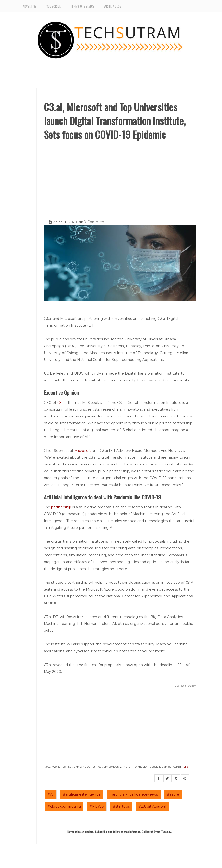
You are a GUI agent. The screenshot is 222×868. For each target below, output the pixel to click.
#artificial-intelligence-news (134, 794)
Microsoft (83, 451)
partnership (61, 507)
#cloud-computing (64, 806)
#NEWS (97, 806)
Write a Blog (113, 6)
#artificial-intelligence (82, 794)
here (185, 767)
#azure (173, 794)
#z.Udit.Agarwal (153, 806)
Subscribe (53, 6)
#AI (51, 794)
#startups (121, 806)
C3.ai (61, 403)
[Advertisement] (120, 178)
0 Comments (96, 222)
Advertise (30, 6)
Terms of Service (82, 6)
